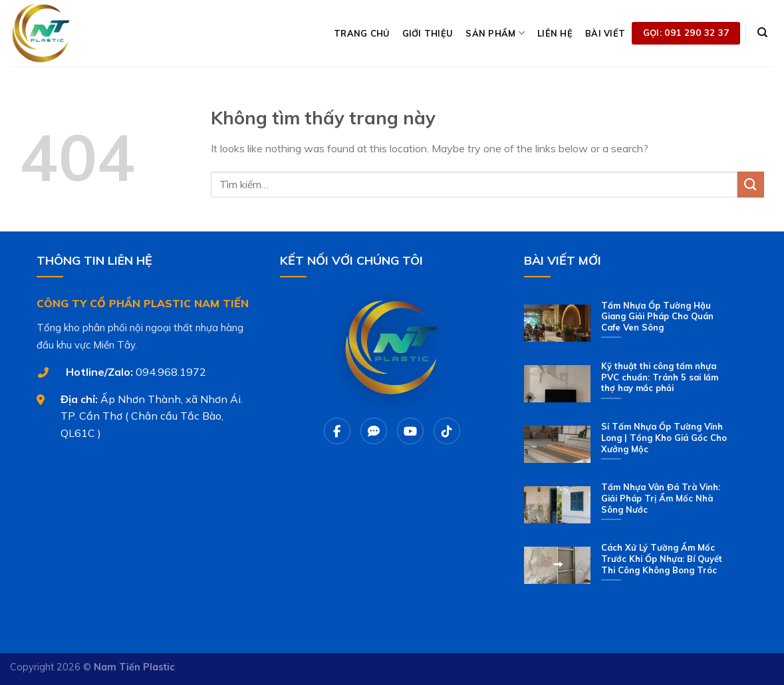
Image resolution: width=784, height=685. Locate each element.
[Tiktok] (447, 431)
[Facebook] (337, 431)
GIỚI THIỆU (428, 33)
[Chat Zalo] (374, 431)
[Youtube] (410, 431)
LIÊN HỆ (555, 33)
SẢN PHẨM (495, 33)
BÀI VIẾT (605, 33)
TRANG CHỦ (361, 33)
